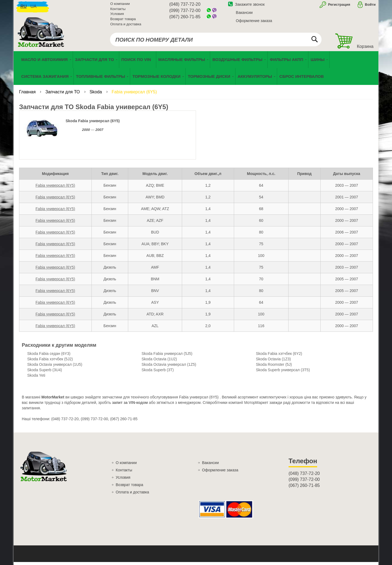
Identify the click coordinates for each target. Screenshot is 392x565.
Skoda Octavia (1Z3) (273, 362)
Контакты (118, 11)
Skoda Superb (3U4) (45, 373)
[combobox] (216, 41)
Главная (28, 95)
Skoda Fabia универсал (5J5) (167, 357)
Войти (370, 6)
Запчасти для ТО (63, 95)
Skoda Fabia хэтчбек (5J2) (50, 362)
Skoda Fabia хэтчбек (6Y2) (279, 357)
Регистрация (339, 6)
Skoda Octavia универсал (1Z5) (169, 368)
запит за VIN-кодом (130, 406)
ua (33, 8)
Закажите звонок (246, 6)
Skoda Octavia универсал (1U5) (55, 368)
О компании (120, 6)
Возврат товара (123, 21)
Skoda (96, 95)
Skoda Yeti (36, 379)
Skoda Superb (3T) (158, 373)
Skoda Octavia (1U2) (159, 362)
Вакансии (244, 14)
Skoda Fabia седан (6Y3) (49, 357)
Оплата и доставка (126, 26)
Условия (117, 16)
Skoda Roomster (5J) (274, 368)
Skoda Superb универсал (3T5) (283, 373)
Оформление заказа (254, 23)
